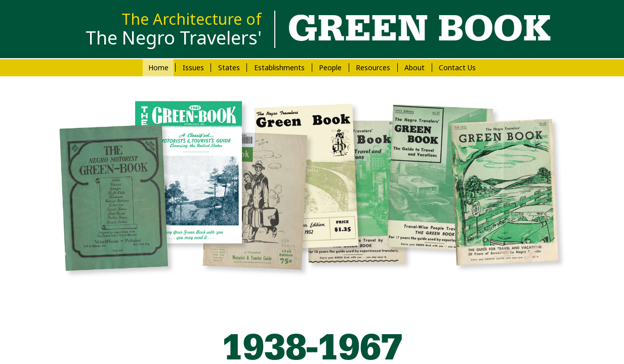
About (414, 67)
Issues (193, 67)
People (330, 67)
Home (158, 67)
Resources (373, 67)
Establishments (279, 67)
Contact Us (457, 67)
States (229, 67)
